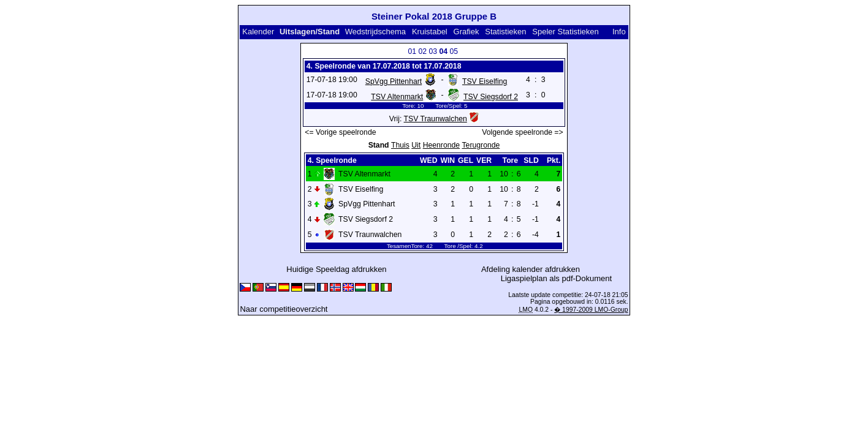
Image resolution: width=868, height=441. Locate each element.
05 (454, 51)
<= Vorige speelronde (340, 132)
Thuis (400, 145)
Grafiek (466, 32)
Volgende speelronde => (523, 132)
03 (433, 51)
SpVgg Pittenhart (394, 81)
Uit (416, 145)
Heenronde (441, 145)
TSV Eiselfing (485, 81)
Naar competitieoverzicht (284, 309)
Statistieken (505, 32)
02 (422, 51)
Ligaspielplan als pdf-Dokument (556, 278)
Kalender (258, 32)
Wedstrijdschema (375, 32)
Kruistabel (430, 32)
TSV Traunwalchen (436, 119)
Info (619, 32)
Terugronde (481, 145)
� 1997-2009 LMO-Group (591, 310)
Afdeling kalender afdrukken (531, 269)
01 (412, 51)
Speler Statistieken (565, 32)
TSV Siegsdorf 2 (491, 97)
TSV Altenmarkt (397, 97)
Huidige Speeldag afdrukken (336, 269)
